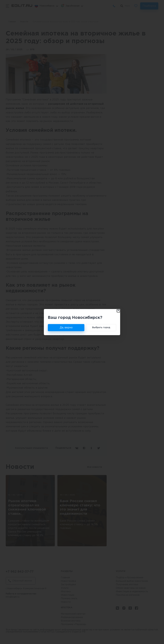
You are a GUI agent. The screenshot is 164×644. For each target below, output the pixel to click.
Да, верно (66, 328)
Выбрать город (101, 328)
